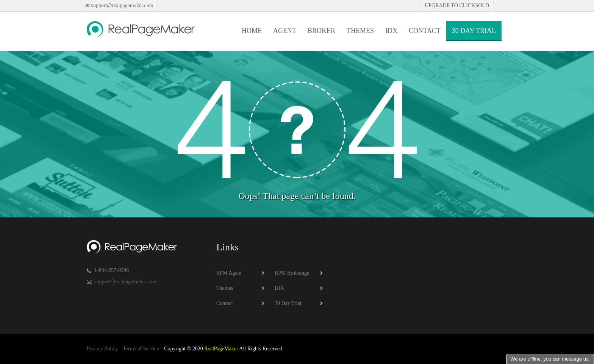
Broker (321, 31)
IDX (391, 31)
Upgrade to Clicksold (457, 5)
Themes (360, 31)
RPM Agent (229, 273)
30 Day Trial (474, 31)
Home (252, 31)
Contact (425, 31)
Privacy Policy (102, 349)
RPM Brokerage (292, 273)
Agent (285, 31)
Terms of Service (141, 349)
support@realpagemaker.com (122, 5)
